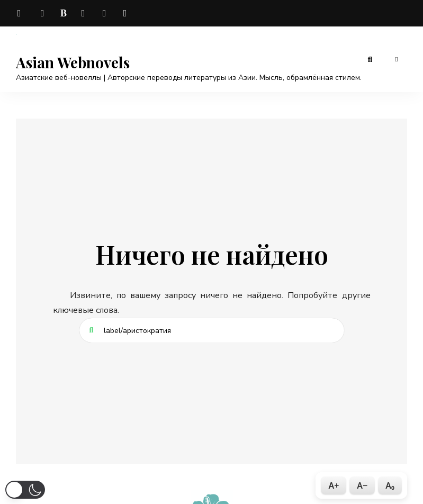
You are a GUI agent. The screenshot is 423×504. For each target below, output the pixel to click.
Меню (397, 59)
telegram (21, 13)
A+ (334, 485)
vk (42, 13)
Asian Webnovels (73, 62)
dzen (85, 13)
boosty (64, 13)
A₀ (390, 485)
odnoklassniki (106, 13)
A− (362, 485)
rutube (127, 13)
